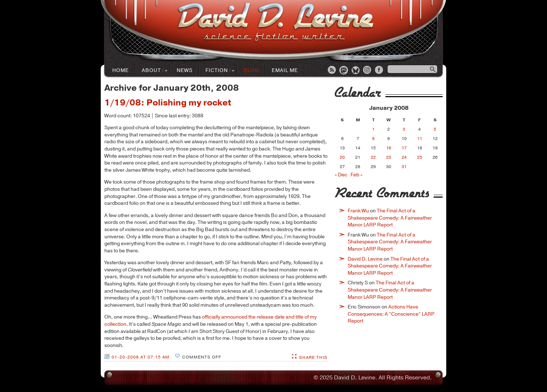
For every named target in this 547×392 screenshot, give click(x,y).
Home (121, 70)
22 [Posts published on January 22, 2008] (373, 157)
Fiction (217, 71)
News (185, 70)
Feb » (356, 175)
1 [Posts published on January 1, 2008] (373, 129)
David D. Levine (365, 259)
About (152, 71)
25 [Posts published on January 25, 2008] (420, 157)
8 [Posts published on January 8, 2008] (373, 139)
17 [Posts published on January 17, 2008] (404, 148)
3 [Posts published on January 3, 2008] (404, 129)
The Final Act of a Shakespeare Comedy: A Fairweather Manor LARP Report (390, 218)
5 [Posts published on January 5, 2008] (435, 129)
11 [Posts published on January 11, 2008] (420, 139)
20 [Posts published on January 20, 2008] (342, 157)
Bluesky (356, 71)
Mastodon (344, 71)
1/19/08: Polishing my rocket (168, 103)
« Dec (341, 175)
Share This (313, 357)
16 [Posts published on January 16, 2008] (389, 148)
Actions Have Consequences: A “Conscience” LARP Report (391, 314)
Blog (251, 70)
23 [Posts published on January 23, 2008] (389, 157)
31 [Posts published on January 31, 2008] (404, 167)
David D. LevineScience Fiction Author (275, 22)
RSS (332, 71)
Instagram (368, 71)
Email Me (285, 70)
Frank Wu (358, 211)
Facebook (380, 71)
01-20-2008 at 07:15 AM (141, 357)
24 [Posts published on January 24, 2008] (404, 157)
